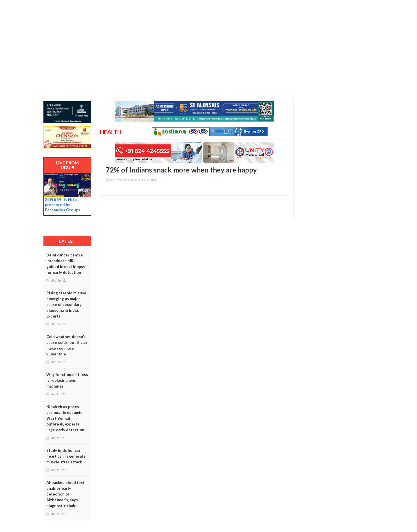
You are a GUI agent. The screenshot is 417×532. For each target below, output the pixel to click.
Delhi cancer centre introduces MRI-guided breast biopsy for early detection (66, 264)
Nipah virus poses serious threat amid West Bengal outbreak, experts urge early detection (65, 418)
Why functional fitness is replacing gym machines (67, 380)
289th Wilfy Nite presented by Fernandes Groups (63, 204)
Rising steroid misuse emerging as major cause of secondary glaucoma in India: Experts (66, 304)
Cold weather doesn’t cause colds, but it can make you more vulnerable (67, 345)
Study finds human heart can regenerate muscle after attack (66, 456)
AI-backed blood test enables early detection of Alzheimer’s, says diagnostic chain (65, 494)
